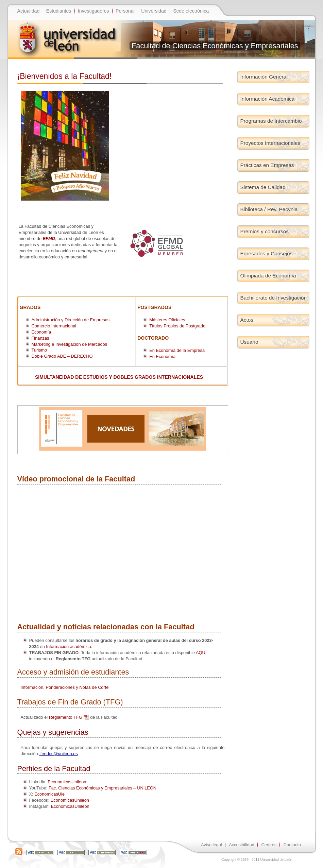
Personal (125, 11)
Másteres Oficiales (168, 320)
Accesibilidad (242, 845)
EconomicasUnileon (67, 782)
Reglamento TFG (66, 717)
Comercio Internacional (54, 326)
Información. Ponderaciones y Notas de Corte (65, 687)
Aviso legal (211, 845)
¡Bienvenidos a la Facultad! (65, 76)
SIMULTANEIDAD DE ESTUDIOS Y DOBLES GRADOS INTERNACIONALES (119, 377)
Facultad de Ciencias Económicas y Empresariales (215, 46)
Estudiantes (59, 11)
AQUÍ (201, 653)
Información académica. (69, 646)
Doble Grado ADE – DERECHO (62, 356)
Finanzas (40, 338)
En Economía (162, 356)
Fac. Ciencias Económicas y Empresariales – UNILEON (103, 788)
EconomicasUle (49, 794)
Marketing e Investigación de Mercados (70, 344)
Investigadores (93, 11)
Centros (269, 845)
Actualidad (29, 11)
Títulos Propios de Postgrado (177, 326)
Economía (41, 332)
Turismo (39, 350)
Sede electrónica (191, 11)
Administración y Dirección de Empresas (71, 320)
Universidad (154, 11)
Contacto (292, 845)
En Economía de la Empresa (177, 350)
